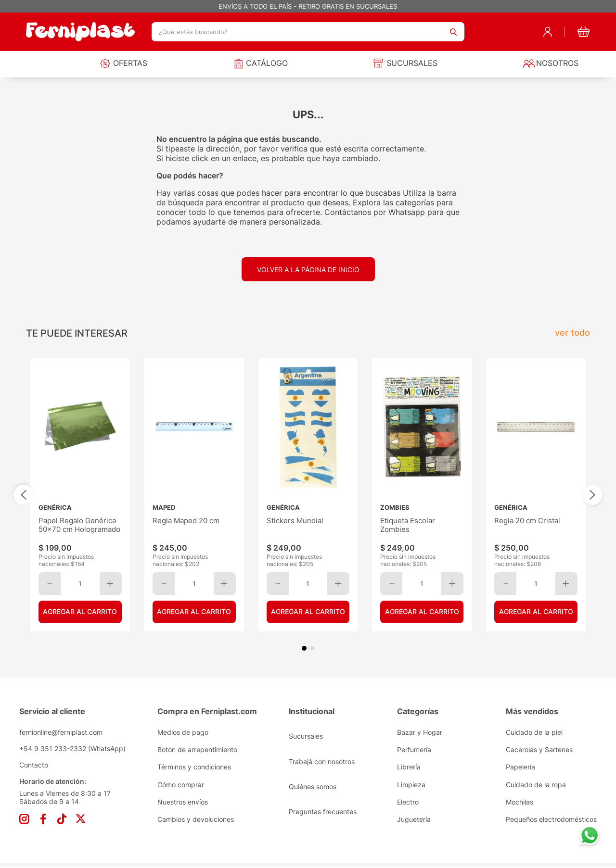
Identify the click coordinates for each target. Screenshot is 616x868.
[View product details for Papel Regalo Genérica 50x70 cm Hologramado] (80, 495)
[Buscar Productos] (453, 32)
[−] (50, 584)
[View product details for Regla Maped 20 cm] (194, 495)
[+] (111, 584)
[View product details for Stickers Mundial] (308, 495)
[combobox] (308, 32)
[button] (304, 648)
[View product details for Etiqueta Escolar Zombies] (422, 495)
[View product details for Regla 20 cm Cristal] (536, 495)
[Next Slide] (592, 495)
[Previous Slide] (24, 495)
